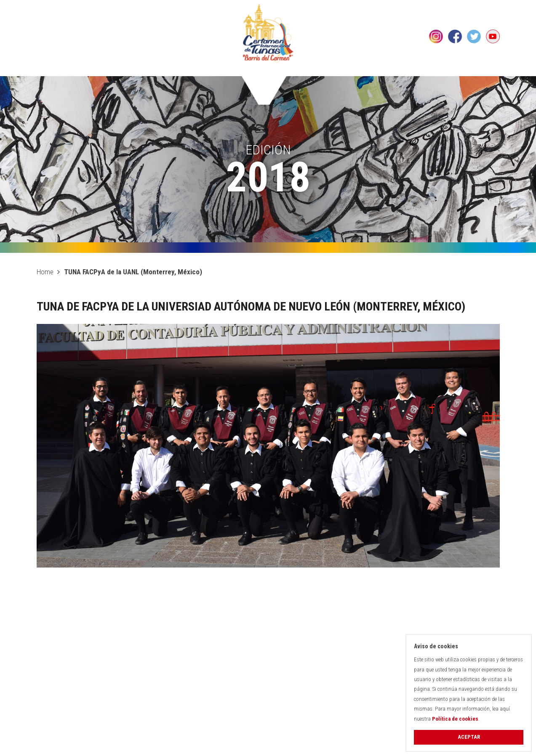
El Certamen (61, 67)
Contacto (481, 67)
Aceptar (469, 737)
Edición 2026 (121, 67)
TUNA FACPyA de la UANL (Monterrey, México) (133, 272)
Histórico (176, 67)
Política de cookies (455, 719)
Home (45, 272)
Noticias (433, 67)
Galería (389, 67)
